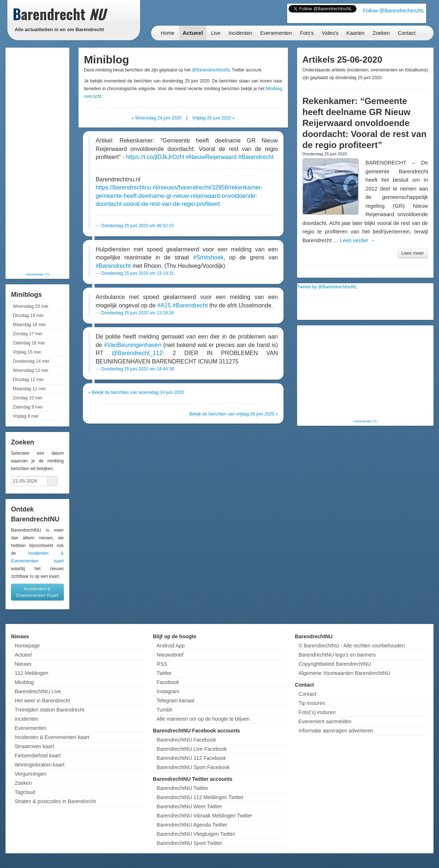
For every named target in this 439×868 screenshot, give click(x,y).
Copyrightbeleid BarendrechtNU (335, 664)
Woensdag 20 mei (31, 306)
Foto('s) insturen (317, 712)
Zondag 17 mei (28, 334)
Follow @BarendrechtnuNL (394, 11)
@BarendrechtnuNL (211, 70)
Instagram (168, 691)
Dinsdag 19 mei (28, 315)
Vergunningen (30, 774)
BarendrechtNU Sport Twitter (189, 843)
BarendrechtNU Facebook (186, 740)
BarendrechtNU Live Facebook (192, 749)
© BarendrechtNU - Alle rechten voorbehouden (352, 646)
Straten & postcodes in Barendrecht (55, 801)
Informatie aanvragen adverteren (336, 731)
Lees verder (358, 240)
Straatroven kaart (34, 746)
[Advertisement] (37, 159)
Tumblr (164, 710)
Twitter (164, 673)
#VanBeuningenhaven (133, 345)
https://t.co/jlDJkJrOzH (155, 157)
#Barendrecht (256, 157)
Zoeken (381, 33)
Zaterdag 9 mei (28, 407)
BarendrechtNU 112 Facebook (191, 758)
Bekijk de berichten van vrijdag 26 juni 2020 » (234, 414)
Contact (407, 33)
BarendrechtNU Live (38, 691)
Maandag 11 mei (29, 389)
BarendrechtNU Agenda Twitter (192, 825)
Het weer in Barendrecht (42, 701)
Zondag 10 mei (28, 398)
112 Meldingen (32, 673)
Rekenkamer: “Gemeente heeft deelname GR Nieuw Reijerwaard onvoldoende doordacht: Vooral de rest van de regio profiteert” (365, 123)
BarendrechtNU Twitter (182, 788)
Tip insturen (312, 703)
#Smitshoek (208, 257)
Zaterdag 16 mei (29, 343)
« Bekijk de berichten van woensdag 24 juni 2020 (136, 392)
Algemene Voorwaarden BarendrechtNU (344, 673)
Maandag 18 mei (29, 325)
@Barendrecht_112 (137, 353)
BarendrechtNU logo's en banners (337, 655)
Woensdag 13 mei (31, 370)
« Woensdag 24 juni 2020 (156, 118)
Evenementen (276, 33)
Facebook (168, 682)
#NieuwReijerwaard (211, 157)
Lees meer (413, 253)
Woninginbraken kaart (40, 765)
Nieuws (23, 664)
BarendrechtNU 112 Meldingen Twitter (200, 797)
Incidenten (240, 33)
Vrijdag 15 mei (27, 352)
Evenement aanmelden (325, 721)
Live (216, 33)
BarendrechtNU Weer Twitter (189, 806)
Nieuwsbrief (170, 655)
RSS (162, 664)
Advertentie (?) (37, 274)
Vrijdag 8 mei (26, 416)
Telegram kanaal (175, 701)
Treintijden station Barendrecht (50, 710)
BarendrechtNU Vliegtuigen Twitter (196, 834)
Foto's (307, 33)
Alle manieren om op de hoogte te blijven (203, 719)
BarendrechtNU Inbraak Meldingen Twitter (204, 816)
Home (167, 33)
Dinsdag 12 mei (28, 380)
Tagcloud (25, 792)
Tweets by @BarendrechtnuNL (327, 287)
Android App (171, 646)
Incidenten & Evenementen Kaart (37, 592)
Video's (330, 33)
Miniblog (24, 682)
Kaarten (356, 33)
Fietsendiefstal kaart (38, 756)
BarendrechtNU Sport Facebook (193, 767)
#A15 (164, 305)
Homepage (27, 646)
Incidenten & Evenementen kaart (52, 737)
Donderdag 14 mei (31, 361)
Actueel (193, 33)
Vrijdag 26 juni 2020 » (213, 118)
